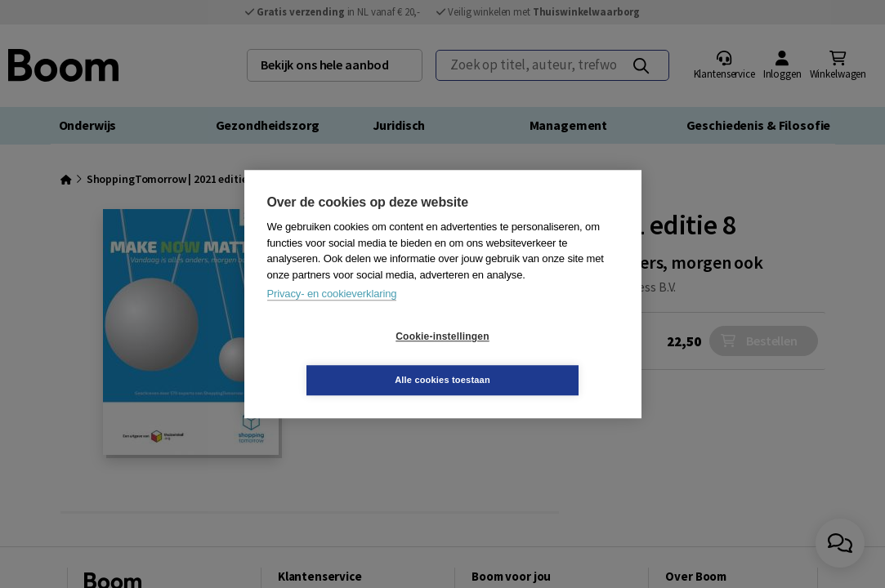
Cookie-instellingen (345, 359)
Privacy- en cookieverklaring (332, 316)
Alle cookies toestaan (540, 358)
